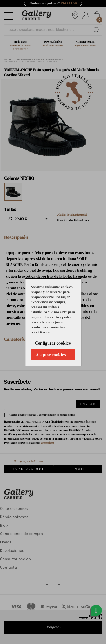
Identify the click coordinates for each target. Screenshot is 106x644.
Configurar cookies (53, 343)
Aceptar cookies (51, 355)
